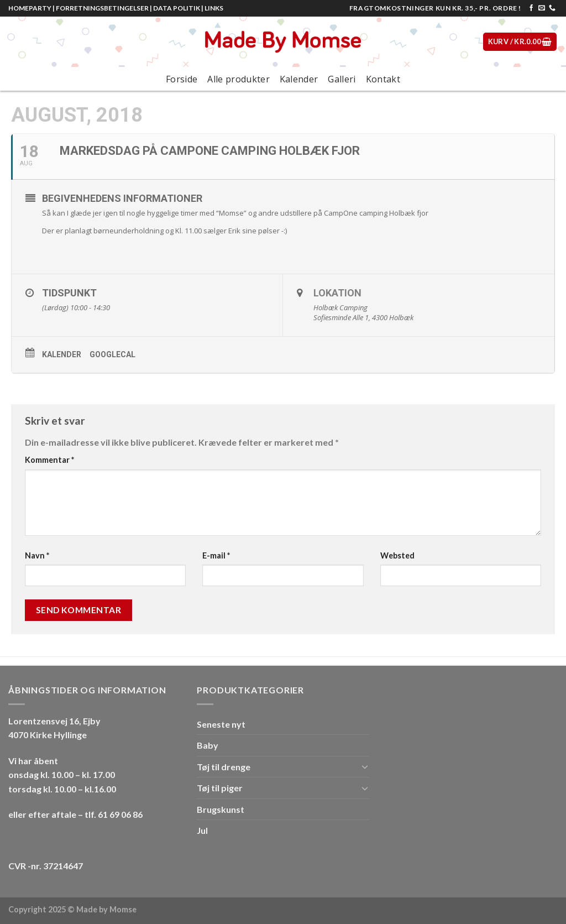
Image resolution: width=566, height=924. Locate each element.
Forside (182, 79)
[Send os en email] (542, 8)
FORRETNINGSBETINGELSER (102, 8)
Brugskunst (221, 809)
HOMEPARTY (30, 8)
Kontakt (383, 79)
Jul (202, 830)
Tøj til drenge (224, 767)
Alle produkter (238, 79)
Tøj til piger (220, 788)
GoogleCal (112, 354)
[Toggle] (365, 766)
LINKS (214, 8)
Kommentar (49, 460)
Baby (208, 745)
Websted (397, 555)
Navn (37, 555)
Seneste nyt (221, 724)
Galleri (342, 79)
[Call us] (552, 8)
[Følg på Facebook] (531, 8)
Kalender (299, 79)
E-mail (216, 555)
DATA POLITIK (177, 8)
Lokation (337, 293)
